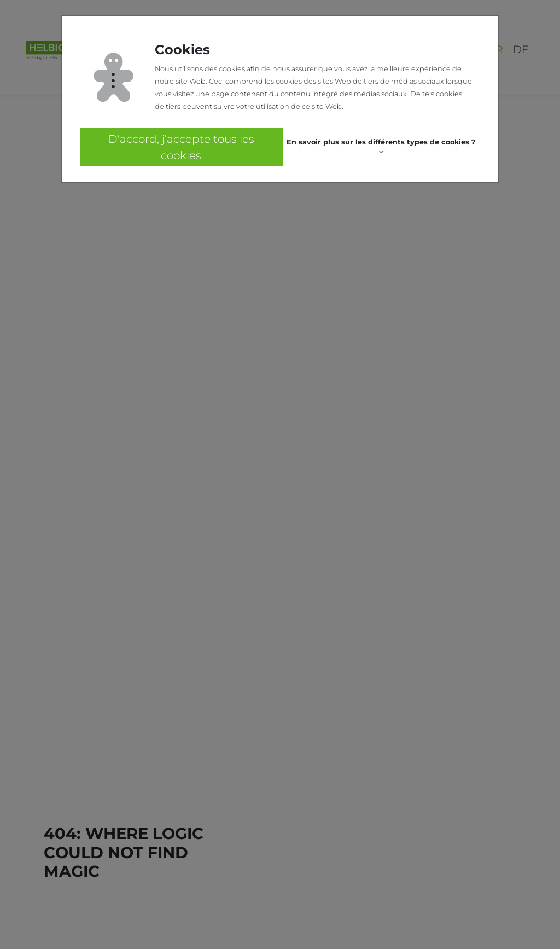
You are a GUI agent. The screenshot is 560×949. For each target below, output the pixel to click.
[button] (381, 147)
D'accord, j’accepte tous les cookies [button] (181, 147)
